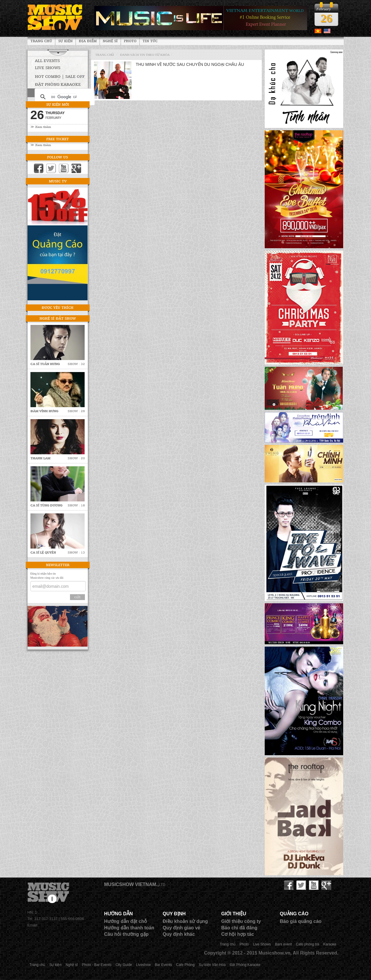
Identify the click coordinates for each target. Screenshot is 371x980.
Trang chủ (41, 41)
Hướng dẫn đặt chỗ (126, 921)
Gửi (77, 597)
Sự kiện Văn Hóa (212, 965)
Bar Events (164, 965)
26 (326, 18)
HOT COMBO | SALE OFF (60, 76)
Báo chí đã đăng (240, 928)
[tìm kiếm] (64, 97)
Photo (130, 41)
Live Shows (48, 67)
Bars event (283, 944)
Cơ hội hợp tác (238, 934)
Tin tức (150, 41)
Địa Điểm (88, 41)
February (53, 118)
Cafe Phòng (185, 965)
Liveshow (143, 965)
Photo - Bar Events (97, 965)
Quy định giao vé (182, 928)
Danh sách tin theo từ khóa (145, 55)
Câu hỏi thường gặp (126, 934)
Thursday (55, 113)
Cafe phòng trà (307, 944)
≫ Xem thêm (41, 127)
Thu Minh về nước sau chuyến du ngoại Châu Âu (190, 64)
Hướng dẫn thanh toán (129, 928)
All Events (47, 60)
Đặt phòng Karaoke (58, 84)
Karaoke (330, 944)
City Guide (124, 965)
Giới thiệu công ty (241, 921)
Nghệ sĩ (110, 41)
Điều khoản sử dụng (185, 921)
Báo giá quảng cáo (301, 921)
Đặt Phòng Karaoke (245, 965)
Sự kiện (65, 41)
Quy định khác (179, 934)
